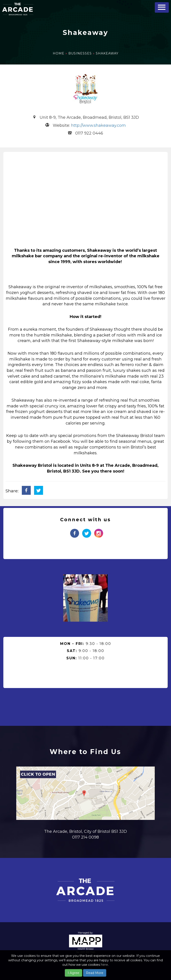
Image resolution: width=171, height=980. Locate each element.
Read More (95, 973)
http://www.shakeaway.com (98, 125)
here (104, 965)
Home (59, 53)
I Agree (73, 973)
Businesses (81, 53)
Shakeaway (107, 53)
